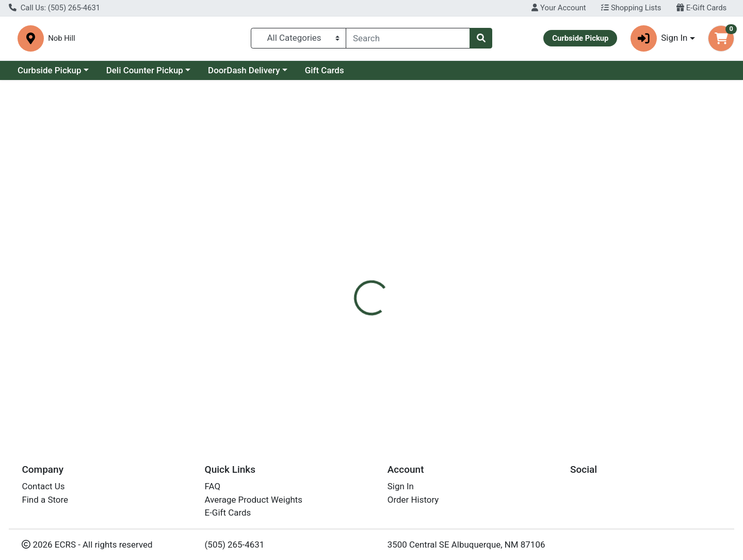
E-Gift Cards (701, 8)
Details (338, 233)
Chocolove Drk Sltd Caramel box (409, 397)
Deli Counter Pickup (145, 70)
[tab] (338, 233)
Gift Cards (325, 70)
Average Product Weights (254, 503)
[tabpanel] (526, 296)
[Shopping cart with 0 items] (721, 38)
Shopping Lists (631, 8)
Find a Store (45, 503)
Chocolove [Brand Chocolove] (438, 297)
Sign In (401, 489)
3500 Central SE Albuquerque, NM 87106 (466, 547)
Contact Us (43, 489)
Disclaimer (436, 233)
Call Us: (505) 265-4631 (54, 8)
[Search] (408, 38)
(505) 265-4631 (235, 547)
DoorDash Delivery (244, 70)
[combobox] (408, 38)
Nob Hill (239, 38)
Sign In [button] (659, 38)
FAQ (213, 489)
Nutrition (384, 233)
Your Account (559, 8)
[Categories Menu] (299, 38)
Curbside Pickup (50, 70)
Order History (413, 503)
